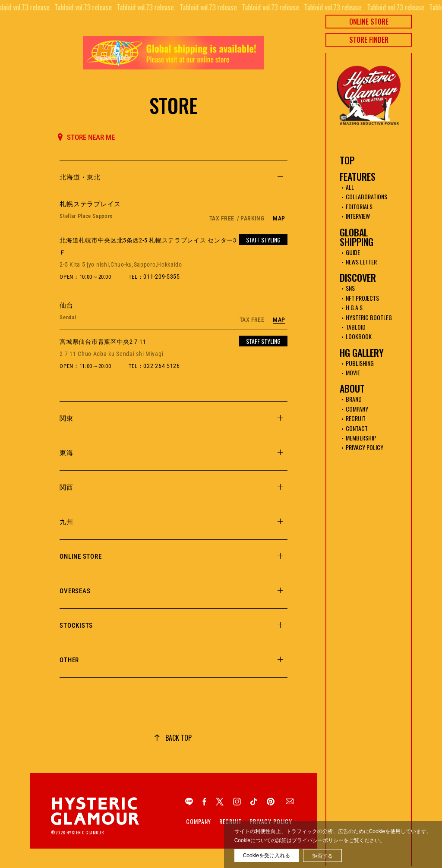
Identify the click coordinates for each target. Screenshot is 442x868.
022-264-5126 (161, 366)
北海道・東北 (80, 177)
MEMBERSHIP (361, 438)
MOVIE (353, 373)
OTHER (69, 660)
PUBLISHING (360, 363)
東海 (66, 453)
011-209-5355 (161, 277)
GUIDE (353, 252)
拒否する (322, 856)
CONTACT (357, 428)
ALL (350, 187)
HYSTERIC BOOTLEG (369, 317)
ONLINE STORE (369, 22)
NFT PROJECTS (362, 298)
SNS (350, 288)
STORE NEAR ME (86, 137)
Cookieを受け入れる (267, 855)
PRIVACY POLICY (365, 447)
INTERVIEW (358, 216)
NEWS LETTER (361, 262)
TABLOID (356, 327)
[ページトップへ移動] (173, 738)
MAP (279, 218)
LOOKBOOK (359, 336)
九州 (66, 522)
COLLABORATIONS (366, 197)
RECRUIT (356, 418)
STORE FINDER (369, 40)
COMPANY (357, 409)
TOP (347, 160)
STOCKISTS (76, 626)
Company (199, 821)
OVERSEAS (75, 591)
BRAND (354, 399)
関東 (66, 418)
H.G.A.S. (355, 307)
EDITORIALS (359, 206)
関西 (66, 487)
